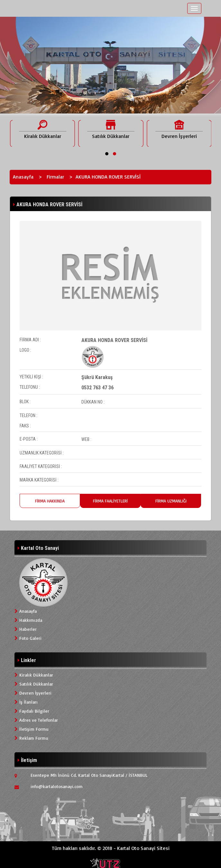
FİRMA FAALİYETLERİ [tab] (110, 501)
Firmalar (55, 177)
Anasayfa (23, 177)
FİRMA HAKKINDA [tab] (50, 501)
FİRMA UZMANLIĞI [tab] (171, 501)
